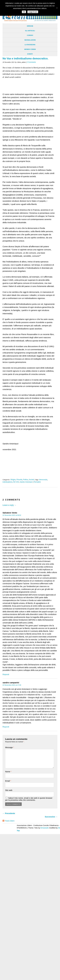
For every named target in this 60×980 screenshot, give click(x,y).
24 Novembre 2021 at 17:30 (12, 685)
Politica (25, 480)
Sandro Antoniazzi (26, 482)
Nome (8, 772)
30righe (30, 26)
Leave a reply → (9, 505)
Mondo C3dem (30, 49)
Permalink (37, 482)
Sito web (9, 790)
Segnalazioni (30, 40)
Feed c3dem (10, 821)
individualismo (7, 482)
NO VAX (16, 482)
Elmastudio (45, 828)
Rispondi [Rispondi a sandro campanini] (6, 727)
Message (10, 747)
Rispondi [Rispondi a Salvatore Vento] (6, 674)
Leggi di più (33, 12)
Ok (24, 12)
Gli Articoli (30, 31)
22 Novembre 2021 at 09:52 (12, 515)
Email (8, 781)
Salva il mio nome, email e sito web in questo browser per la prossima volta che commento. (29, 799)
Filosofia (19, 480)
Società (32, 480)
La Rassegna (30, 45)
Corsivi (30, 35)
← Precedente (9, 813)
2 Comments (31, 62)
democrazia (43, 480)
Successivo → (51, 817)
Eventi (30, 54)
